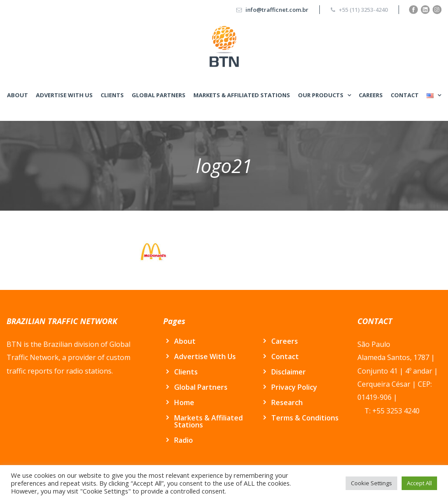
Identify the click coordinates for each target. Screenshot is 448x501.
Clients (112, 95)
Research (287, 402)
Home (184, 402)
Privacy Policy (294, 387)
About (17, 95)
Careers (371, 95)
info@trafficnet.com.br (277, 10)
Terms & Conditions (305, 418)
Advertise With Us (64, 95)
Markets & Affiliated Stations (242, 95)
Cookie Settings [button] (371, 483)
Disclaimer (289, 372)
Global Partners (159, 95)
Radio (184, 440)
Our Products (321, 95)
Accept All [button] (419, 483)
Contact (405, 95)
